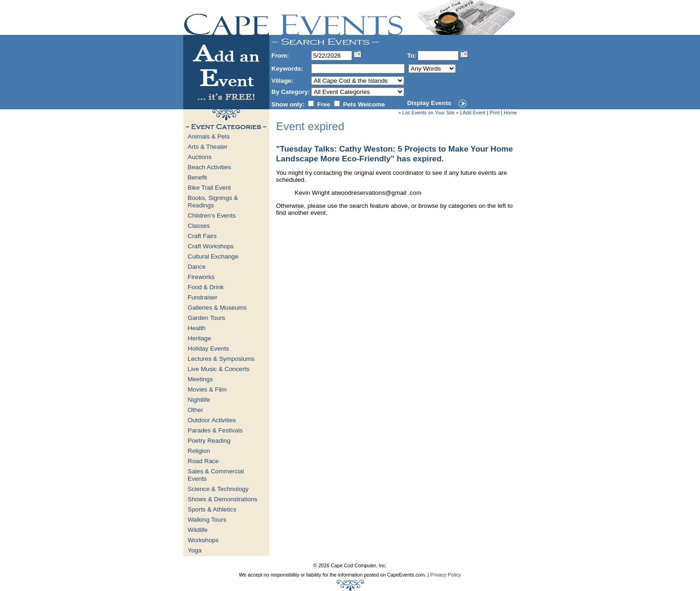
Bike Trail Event (210, 188)
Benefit (198, 177)
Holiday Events (209, 349)
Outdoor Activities (212, 420)
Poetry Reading (209, 441)
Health (197, 328)
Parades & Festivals (216, 430)
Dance (197, 267)
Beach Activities (210, 167)
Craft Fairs (202, 236)
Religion (199, 451)
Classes (199, 226)
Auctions (200, 157)
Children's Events (212, 216)
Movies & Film (207, 389)
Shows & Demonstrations (223, 499)
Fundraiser (203, 297)
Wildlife (198, 530)
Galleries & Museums (217, 308)
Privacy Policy (446, 575)
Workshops (203, 540)
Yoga (195, 550)
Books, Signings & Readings (213, 202)
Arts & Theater (208, 147)
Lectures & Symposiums (221, 359)
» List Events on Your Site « (428, 113)
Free (324, 104)
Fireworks (201, 277)
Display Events (429, 103)
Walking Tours (207, 520)
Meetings (200, 379)
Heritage (200, 338)
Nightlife (199, 400)
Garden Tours (207, 318)
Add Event (474, 113)
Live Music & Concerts (219, 369)
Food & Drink (206, 287)
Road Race (203, 461)
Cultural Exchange (213, 256)
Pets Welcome (364, 104)
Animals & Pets (209, 136)
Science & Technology (218, 489)
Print (494, 113)
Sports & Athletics (212, 509)
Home (510, 113)
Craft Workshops (211, 246)
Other (196, 410)
